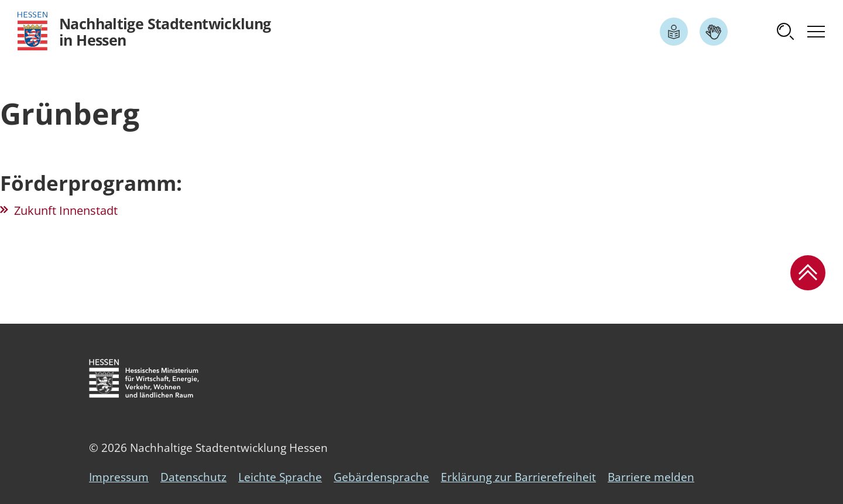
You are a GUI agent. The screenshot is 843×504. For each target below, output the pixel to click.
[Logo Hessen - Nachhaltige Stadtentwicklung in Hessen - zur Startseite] (144, 31)
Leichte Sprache (280, 477)
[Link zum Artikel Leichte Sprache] (674, 32)
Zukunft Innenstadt (66, 210)
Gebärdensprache (381, 477)
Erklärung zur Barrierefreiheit (518, 477)
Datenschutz (193, 477)
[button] (786, 32)
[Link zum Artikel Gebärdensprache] (714, 32)
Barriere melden (651, 477)
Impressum (119, 477)
